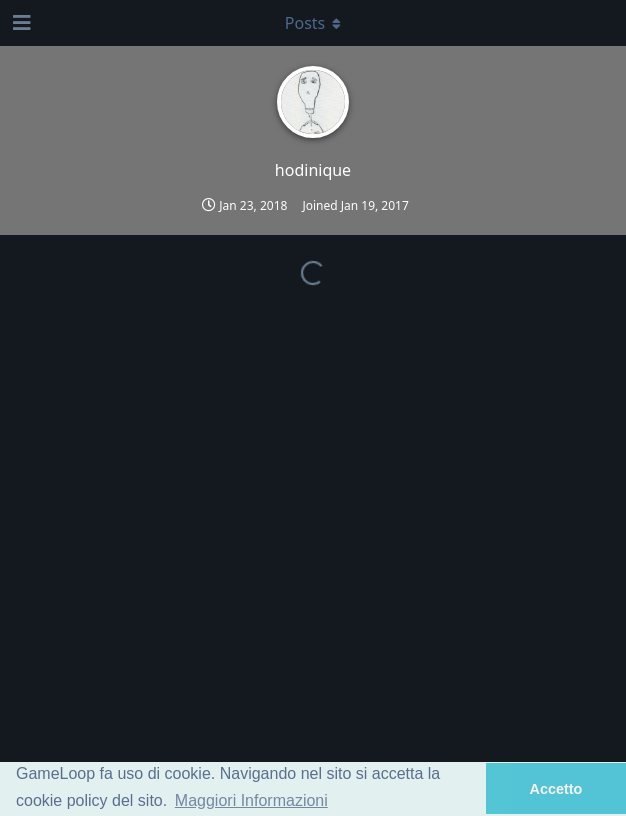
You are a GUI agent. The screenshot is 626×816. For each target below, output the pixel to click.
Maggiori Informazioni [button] (251, 800)
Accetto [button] (556, 789)
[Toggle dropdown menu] (313, 23)
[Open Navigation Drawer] (20, 23)
